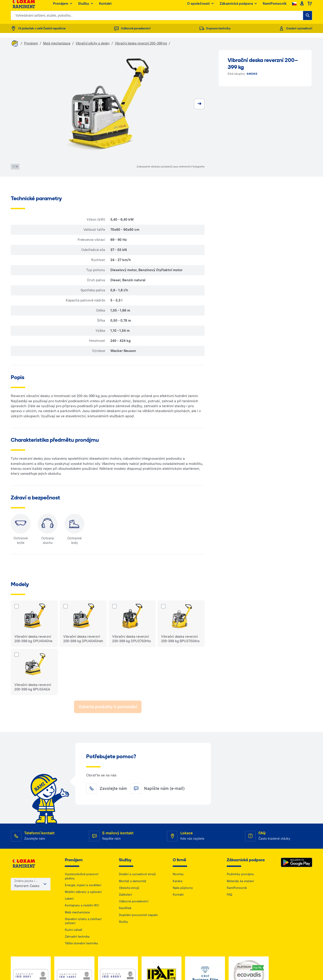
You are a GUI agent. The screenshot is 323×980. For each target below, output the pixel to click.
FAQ (229, 895)
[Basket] (310, 7)
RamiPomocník (275, 7)
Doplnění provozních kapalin (138, 915)
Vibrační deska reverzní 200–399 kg (141, 43)
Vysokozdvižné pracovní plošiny (82, 876)
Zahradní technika (77, 937)
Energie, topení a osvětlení (83, 885)
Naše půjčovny (183, 888)
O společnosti (201, 7)
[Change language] (294, 7)
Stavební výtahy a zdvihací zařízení (83, 921)
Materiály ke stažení (240, 881)
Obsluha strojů (129, 888)
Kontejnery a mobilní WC (82, 905)
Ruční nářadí (73, 930)
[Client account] (302, 7)
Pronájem (63, 7)
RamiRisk (125, 908)
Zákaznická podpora (238, 7)
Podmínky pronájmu (240, 874)
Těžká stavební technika (81, 943)
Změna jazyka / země (25, 882)
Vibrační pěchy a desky (93, 43)
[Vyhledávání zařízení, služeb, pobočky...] (308, 19)
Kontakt (105, 7)
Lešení (69, 899)
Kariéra (178, 881)
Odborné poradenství (134, 901)
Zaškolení (125, 895)
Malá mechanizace (57, 43)
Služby (86, 7)
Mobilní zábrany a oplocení (83, 892)
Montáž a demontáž (133, 881)
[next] (199, 104)
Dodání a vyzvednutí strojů (137, 874)
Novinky (178, 874)
